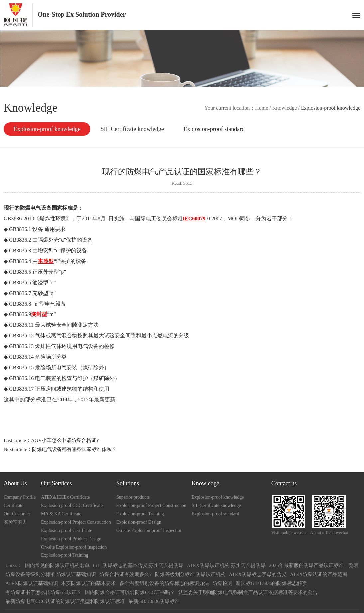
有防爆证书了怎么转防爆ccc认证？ (44, 592)
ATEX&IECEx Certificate (65, 497)
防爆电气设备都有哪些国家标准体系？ (74, 449)
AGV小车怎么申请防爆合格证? (65, 440)
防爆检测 (222, 583)
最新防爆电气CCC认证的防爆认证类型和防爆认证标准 (65, 601)
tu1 (96, 565)
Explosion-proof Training (65, 555)
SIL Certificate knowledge (132, 129)
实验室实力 (15, 522)
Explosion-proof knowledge (47, 129)
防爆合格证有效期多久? (125, 574)
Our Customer (17, 514)
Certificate (13, 505)
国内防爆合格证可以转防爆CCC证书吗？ (130, 592)
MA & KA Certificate (61, 514)
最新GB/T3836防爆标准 (154, 601)
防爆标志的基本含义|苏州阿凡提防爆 (143, 565)
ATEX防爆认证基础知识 (32, 583)
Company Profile (20, 497)
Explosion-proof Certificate (66, 530)
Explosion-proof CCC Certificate (72, 505)
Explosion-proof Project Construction (76, 522)
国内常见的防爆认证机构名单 (57, 565)
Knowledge (285, 108)
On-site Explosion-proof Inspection (74, 547)
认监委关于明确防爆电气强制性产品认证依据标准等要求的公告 (248, 592)
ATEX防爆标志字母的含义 (258, 574)
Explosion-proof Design (139, 522)
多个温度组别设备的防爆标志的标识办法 (164, 583)
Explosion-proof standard (214, 129)
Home (261, 108)
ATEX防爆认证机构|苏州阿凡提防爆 (226, 565)
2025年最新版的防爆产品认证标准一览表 (314, 565)
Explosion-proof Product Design (71, 539)
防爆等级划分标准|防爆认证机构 (190, 574)
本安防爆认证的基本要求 (89, 583)
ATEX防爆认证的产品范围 (319, 574)
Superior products (133, 497)
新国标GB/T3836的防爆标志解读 (271, 583)
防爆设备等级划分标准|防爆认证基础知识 (51, 574)
